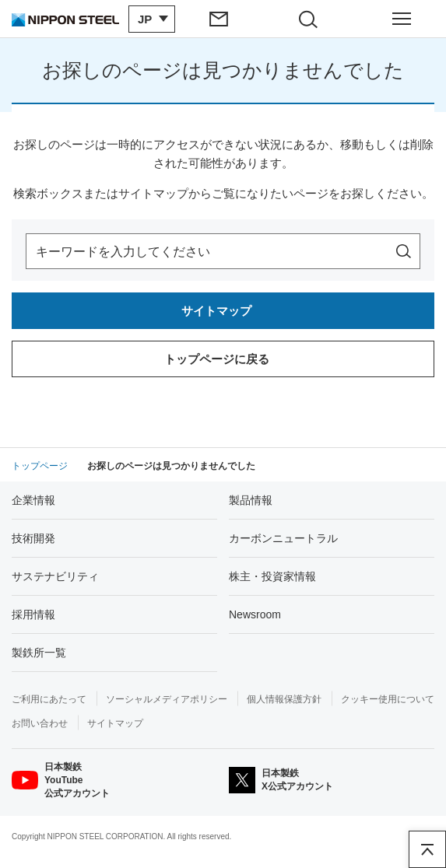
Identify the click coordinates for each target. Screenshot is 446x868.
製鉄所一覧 (39, 653)
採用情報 (33, 614)
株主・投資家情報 (272, 576)
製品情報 (251, 500)
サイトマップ (115, 723)
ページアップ (427, 849)
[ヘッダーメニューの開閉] (402, 19)
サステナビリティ (55, 576)
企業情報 (33, 500)
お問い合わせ (40, 723)
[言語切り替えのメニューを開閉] (152, 19)
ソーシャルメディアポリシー (167, 699)
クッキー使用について (388, 699)
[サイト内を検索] (404, 251)
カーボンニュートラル (283, 538)
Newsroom (255, 614)
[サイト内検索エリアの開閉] (313, 19)
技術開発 (33, 538)
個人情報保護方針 (284, 699)
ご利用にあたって (49, 699)
